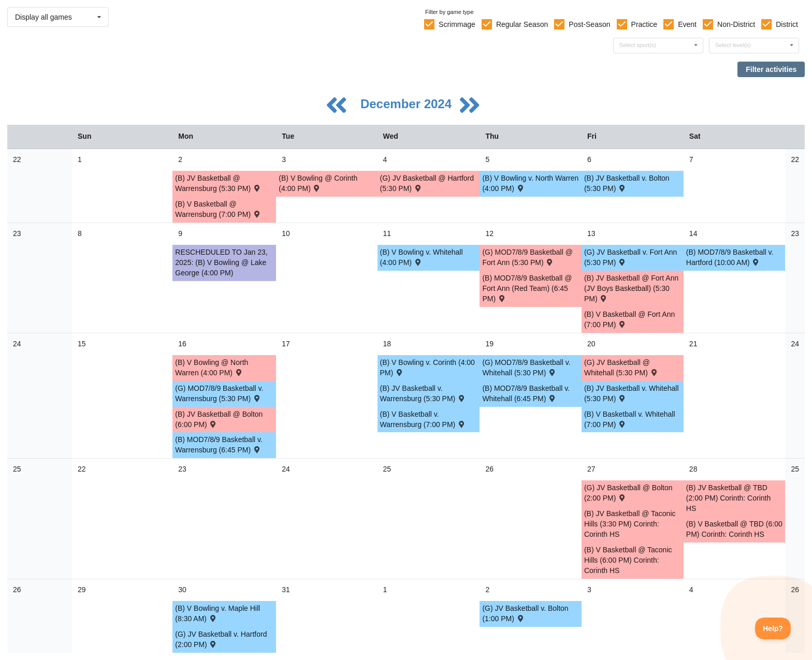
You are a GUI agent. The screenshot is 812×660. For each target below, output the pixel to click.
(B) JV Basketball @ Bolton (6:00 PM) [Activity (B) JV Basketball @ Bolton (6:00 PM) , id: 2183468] (219, 419)
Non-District (736, 24)
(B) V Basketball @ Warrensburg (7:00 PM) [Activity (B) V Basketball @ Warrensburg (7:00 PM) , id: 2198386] (218, 209)
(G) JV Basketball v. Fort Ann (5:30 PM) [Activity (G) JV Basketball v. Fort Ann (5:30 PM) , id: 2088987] (630, 257)
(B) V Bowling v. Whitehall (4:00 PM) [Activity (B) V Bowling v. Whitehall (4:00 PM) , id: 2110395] (422, 257)
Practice (644, 24)
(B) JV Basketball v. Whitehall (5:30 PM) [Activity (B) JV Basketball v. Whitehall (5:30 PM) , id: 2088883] (632, 393)
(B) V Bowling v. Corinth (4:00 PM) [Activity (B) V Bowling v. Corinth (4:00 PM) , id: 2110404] (427, 368)
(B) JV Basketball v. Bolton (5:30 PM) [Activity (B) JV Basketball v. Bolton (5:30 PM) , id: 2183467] (627, 183)
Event (687, 24)
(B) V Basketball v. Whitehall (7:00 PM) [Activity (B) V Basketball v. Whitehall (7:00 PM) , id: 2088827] (630, 419)
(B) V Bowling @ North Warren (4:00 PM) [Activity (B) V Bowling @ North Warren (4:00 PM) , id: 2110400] (212, 368)
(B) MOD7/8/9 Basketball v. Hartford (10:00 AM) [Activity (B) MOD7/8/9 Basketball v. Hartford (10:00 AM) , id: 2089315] (730, 257)
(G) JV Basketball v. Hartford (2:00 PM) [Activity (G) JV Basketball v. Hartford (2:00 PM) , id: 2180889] (221, 639)
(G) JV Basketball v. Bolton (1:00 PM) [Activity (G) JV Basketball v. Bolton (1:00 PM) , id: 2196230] (525, 613)
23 (17, 233)
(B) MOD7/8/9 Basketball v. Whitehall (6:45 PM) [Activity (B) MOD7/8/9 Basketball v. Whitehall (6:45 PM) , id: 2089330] (526, 393)
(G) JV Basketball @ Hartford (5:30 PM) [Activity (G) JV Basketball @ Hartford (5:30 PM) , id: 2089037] (427, 183)
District (787, 24)
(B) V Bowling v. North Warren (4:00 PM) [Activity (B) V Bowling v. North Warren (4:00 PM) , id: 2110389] (530, 183)
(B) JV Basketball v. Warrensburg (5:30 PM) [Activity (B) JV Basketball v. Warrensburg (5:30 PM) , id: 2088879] (423, 393)
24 (17, 344)
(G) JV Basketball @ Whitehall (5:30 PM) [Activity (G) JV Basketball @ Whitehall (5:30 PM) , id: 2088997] (621, 368)
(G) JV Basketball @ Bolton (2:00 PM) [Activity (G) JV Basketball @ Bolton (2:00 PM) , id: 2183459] (628, 493)
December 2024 (408, 104)
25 (17, 469)
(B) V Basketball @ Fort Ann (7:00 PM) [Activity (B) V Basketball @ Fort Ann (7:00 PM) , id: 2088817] (629, 319)
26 (17, 590)
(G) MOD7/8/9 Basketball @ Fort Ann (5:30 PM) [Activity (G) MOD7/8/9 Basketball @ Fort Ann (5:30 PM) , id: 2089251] (527, 257)
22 (17, 159)
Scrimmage (457, 24)
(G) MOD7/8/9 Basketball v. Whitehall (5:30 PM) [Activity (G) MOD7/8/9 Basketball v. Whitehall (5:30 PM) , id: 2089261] (526, 368)
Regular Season (522, 24)
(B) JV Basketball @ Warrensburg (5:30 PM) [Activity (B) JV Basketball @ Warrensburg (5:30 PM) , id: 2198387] (218, 183)
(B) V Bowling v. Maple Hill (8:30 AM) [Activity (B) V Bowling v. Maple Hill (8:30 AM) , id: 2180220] (218, 613)
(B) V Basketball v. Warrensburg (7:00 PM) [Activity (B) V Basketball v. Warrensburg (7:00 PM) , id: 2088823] (423, 419)
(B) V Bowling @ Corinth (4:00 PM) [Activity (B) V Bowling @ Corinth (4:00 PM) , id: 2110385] (318, 183)
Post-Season (589, 24)
